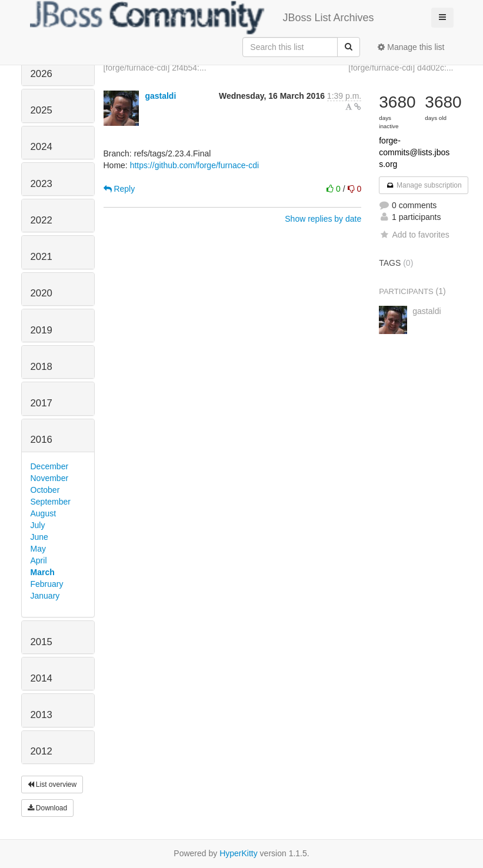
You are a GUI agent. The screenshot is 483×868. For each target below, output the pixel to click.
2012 (41, 751)
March (43, 572)
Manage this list (411, 47)
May (38, 549)
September (51, 502)
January (45, 596)
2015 (41, 642)
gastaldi (160, 96)
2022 (41, 220)
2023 (41, 184)
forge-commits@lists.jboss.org (414, 152)
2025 (41, 110)
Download (48, 808)
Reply (119, 189)
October (45, 490)
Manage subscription (424, 185)
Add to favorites (414, 235)
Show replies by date (323, 219)
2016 (41, 440)
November (50, 478)
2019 (41, 330)
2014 (41, 678)
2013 (41, 715)
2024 (41, 147)
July (38, 525)
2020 (41, 293)
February (47, 584)
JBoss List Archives (202, 18)
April (39, 560)
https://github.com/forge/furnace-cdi (194, 165)
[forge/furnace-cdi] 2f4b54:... (155, 68)
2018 (41, 367)
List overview (52, 784)
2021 (41, 257)
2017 (41, 403)
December (50, 466)
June (39, 537)
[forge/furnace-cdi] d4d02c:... (401, 68)
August (44, 513)
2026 (41, 74)
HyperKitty (239, 853)
